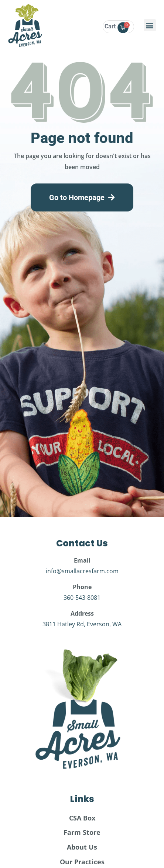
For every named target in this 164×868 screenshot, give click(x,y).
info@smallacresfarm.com (82, 571)
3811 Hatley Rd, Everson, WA (82, 624)
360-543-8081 (82, 598)
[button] (150, 25)
